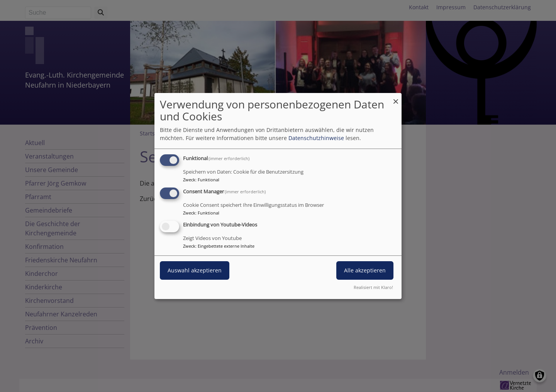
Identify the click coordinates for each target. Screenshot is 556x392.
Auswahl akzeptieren (195, 270)
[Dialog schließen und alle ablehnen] (396, 98)
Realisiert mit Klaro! (373, 287)
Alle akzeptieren (365, 270)
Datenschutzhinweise (316, 138)
